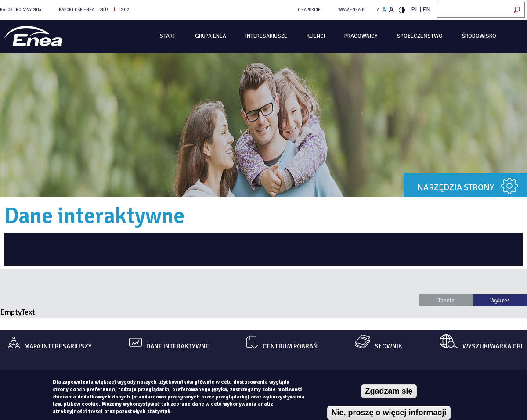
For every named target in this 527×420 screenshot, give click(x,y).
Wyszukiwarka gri (493, 346)
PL (415, 9)
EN (426, 9)
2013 (104, 10)
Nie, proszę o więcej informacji (389, 413)
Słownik (388, 346)
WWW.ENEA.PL (352, 10)
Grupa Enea (211, 36)
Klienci (316, 36)
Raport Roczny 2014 (21, 10)
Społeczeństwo (420, 36)
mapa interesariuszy (58, 346)
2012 (125, 10)
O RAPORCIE (309, 10)
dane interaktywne (178, 346)
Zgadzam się (389, 391)
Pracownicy (361, 36)
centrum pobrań (290, 346)
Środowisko (479, 36)
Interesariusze (266, 36)
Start (168, 36)
